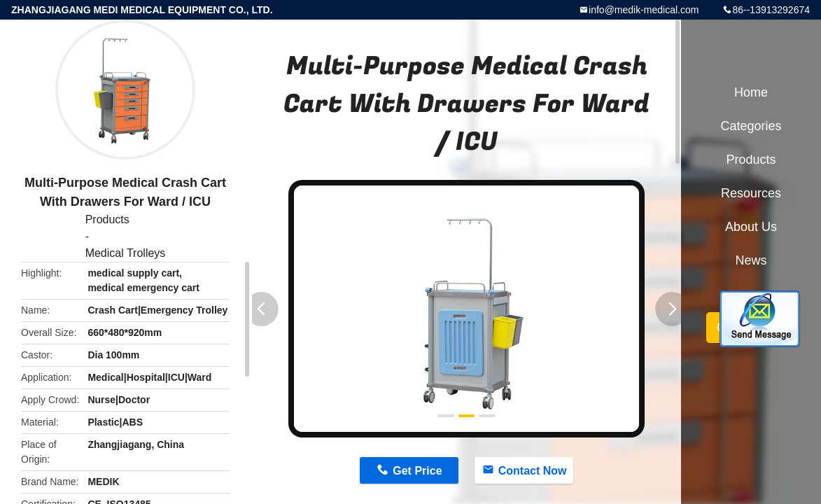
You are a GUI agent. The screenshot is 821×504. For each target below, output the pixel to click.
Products (107, 219)
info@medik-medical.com (644, 10)
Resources (751, 193)
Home (751, 92)
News (751, 260)
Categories (751, 126)
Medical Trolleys (126, 253)
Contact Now (533, 471)
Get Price (417, 471)
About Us (751, 227)
